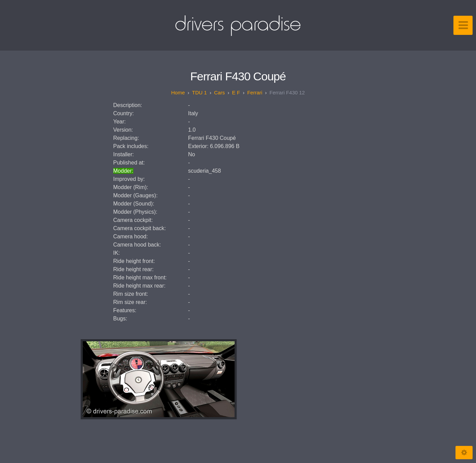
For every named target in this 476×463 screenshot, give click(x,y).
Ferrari (255, 92)
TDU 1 (200, 92)
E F (236, 92)
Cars (220, 92)
